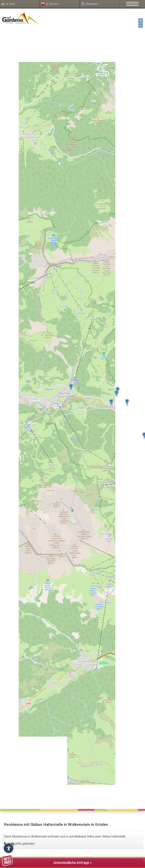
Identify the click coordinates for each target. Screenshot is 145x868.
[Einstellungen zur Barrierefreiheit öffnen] (8, 848)
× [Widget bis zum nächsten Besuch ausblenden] (12, 844)
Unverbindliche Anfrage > (47, 862)
